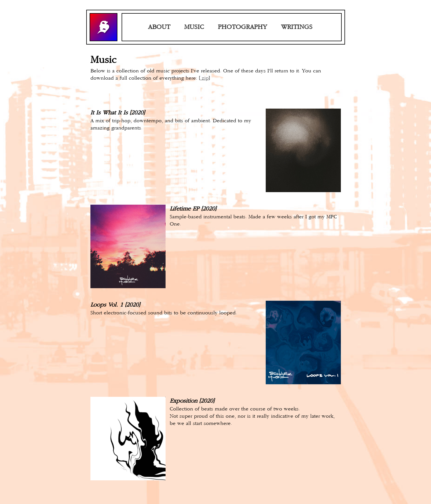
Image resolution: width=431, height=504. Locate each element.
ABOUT (159, 27)
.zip (205, 78)
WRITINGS (297, 27)
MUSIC (194, 27)
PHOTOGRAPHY (242, 27)
